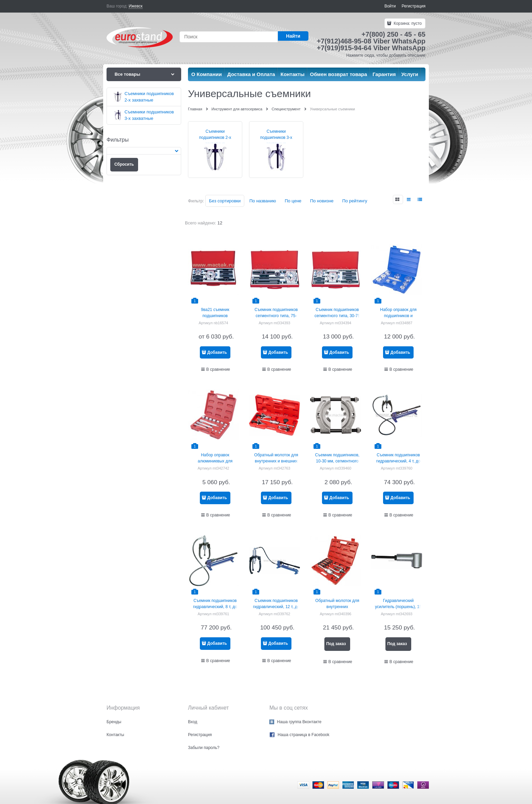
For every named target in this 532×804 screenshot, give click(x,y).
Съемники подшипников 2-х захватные (215, 138)
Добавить (217, 352)
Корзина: (407, 23)
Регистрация (414, 6)
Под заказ (336, 644)
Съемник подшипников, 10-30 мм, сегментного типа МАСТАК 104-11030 (337, 461)
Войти (390, 6)
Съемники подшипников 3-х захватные (276, 138)
